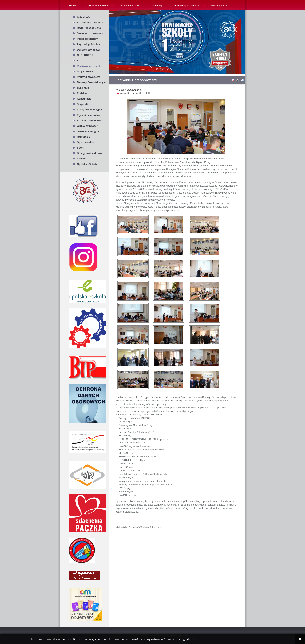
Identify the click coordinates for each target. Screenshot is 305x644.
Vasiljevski (145, 527)
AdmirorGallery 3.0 (124, 527)
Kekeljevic (156, 527)
